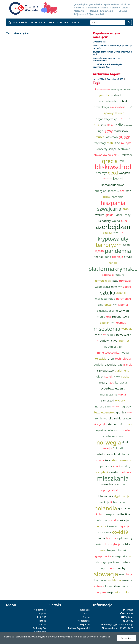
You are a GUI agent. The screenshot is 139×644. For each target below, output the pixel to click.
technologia (123, 358)
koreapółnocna (121, 89)
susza (125, 137)
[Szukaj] (108, 22)
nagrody (125, 406)
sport (116, 466)
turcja (122, 394)
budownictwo (108, 341)
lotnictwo (112, 137)
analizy (126, 466)
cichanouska (105, 496)
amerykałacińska (108, 101)
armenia (125, 95)
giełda (109, 215)
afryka (128, 257)
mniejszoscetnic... (109, 352)
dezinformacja (122, 460)
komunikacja (103, 281)
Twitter (129, 610)
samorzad (108, 400)
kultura (120, 275)
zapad (127, 287)
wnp (128, 191)
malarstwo (121, 131)
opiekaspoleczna (107, 430)
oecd (113, 173)
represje (118, 257)
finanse (99, 257)
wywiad (124, 311)
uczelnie (117, 376)
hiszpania (113, 203)
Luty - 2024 (99, 79)
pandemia (118, 251)
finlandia (119, 448)
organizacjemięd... (108, 119)
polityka (126, 472)
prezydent (102, 472)
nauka (125, 376)
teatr (110, 143)
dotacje (120, 287)
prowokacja (101, 107)
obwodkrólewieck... (106, 155)
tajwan (99, 251)
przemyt (101, 173)
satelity (105, 323)
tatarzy (99, 460)
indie (119, 125)
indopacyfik (129, 107)
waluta (100, 215)
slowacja (106, 574)
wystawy (100, 143)
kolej (99, 514)
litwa (117, 586)
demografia (116, 424)
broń (126, 209)
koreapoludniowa (113, 185)
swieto (100, 544)
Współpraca (84, 621)
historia (111, 538)
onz (109, 317)
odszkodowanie (108, 179)
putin (112, 568)
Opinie (43, 613)
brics (103, 125)
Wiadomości (21, 22)
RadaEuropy (123, 215)
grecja (110, 161)
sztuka (108, 293)
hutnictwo (120, 502)
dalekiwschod (117, 107)
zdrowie (124, 430)
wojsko (101, 592)
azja (101, 305)
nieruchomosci (111, 484)
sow (109, 131)
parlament (122, 370)
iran (121, 161)
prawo (127, 418)
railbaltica (123, 514)
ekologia (123, 454)
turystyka (125, 281)
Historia (42, 621)
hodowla (129, 412)
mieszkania (113, 478)
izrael (118, 179)
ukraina (127, 580)
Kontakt (63, 22)
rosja (110, 592)
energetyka (120, 556)
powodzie (123, 335)
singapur (108, 233)
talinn (98, 562)
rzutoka (115, 305)
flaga (104, 335)
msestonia (107, 329)
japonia (123, 305)
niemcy (128, 538)
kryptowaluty (113, 239)
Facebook (128, 613)
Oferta (75, 22)
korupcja (121, 382)
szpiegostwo (105, 370)
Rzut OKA (41, 617)
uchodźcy (105, 221)
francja (128, 364)
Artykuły (36, 22)
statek (108, 376)
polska (126, 544)
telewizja (101, 358)
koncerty (102, 149)
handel (113, 263)
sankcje (104, 502)
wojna (116, 221)
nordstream (103, 406)
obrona (102, 520)
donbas (125, 562)
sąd (119, 538)
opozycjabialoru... (113, 490)
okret (100, 376)
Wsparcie (85, 624)
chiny (128, 574)
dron (111, 358)
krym (104, 568)
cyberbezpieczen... (113, 388)
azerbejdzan (113, 227)
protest (122, 101)
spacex (113, 323)
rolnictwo (101, 418)
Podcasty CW (40, 628)
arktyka (98, 334)
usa (121, 574)
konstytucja (113, 544)
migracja (123, 526)
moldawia (114, 580)
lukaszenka (122, 592)
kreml (108, 460)
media (101, 317)
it (111, 502)
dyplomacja (122, 496)
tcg (101, 562)
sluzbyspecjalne (107, 311)
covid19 (120, 532)
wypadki (127, 329)
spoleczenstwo (113, 436)
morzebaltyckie (105, 299)
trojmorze (100, 580)
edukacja (123, 520)
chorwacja (97, 125)
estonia (99, 586)
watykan (124, 173)
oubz (124, 221)
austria (126, 245)
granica (121, 412)
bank (108, 257)
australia (117, 233)
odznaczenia (115, 406)
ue (123, 484)
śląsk (110, 125)
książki (113, 149)
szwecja (107, 448)
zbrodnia (118, 197)
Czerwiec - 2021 (115, 79)
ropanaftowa (121, 317)
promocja (128, 125)
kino (117, 143)
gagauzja (108, 275)
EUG (115, 281)
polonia (106, 197)
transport (110, 514)
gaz (120, 364)
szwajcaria (109, 209)
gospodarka (103, 556)
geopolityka (111, 562)
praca (128, 424)
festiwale (124, 149)
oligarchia (115, 418)
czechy (121, 568)
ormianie (128, 119)
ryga (129, 556)
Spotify (129, 621)
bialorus (126, 586)
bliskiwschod (113, 167)
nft (122, 233)
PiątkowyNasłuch (113, 113)
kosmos (121, 323)
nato (103, 550)
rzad (111, 382)
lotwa (109, 586)
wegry (103, 382)
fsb (98, 341)
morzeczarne (109, 394)
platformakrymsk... (113, 269)
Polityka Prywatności (79, 628)
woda (125, 352)
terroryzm (109, 245)
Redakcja (50, 22)
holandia (106, 508)
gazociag (111, 364)
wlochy (101, 526)
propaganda (104, 466)
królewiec (126, 155)
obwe (108, 305)
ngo (101, 131)
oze (122, 191)
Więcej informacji (101, 637)
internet (124, 341)
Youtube (129, 617)
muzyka (126, 143)
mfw (114, 287)
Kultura (42, 624)
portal (112, 520)
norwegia (109, 442)
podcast (116, 95)
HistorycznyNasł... (102, 89)
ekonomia (104, 532)
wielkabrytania (107, 454)
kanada (112, 526)
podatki (99, 364)
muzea (100, 137)
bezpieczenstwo (105, 412)
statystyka (100, 424)
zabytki (121, 293)
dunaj (123, 119)
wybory (120, 400)
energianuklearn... (107, 191)
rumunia (99, 538)
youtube (104, 95)
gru (131, 335)
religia (111, 335)
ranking (114, 472)
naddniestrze (113, 346)
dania (126, 442)
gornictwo (125, 508)
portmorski (124, 299)
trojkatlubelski (116, 550)
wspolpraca (102, 287)
